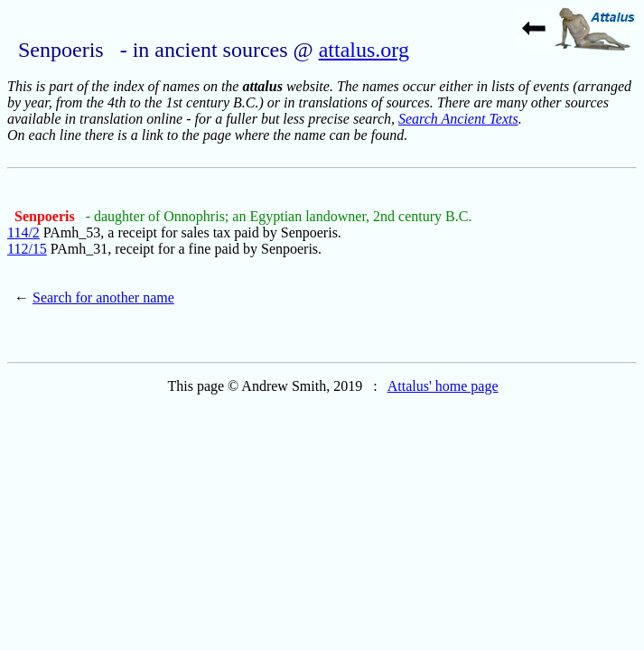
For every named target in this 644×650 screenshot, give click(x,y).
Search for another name (103, 297)
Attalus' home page (443, 386)
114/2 (23, 232)
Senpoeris (47, 216)
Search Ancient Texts (458, 119)
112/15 (27, 249)
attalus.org (364, 50)
